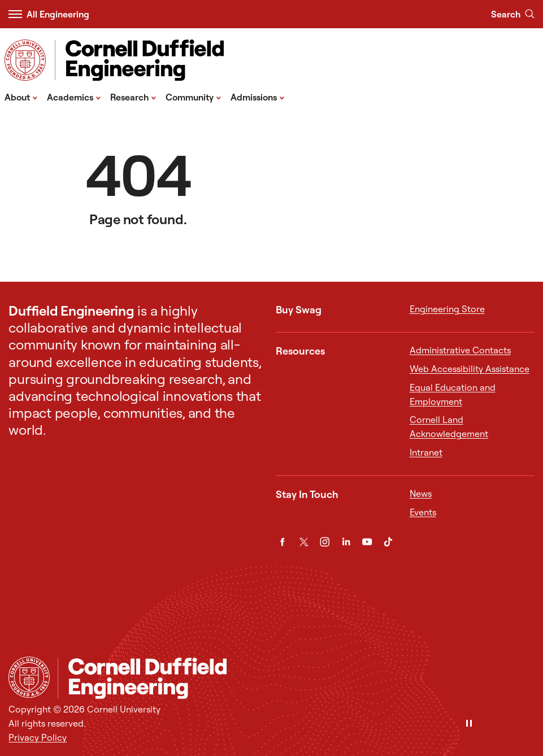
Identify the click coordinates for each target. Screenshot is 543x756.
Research (133, 97)
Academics (74, 97)
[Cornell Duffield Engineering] (296, 678)
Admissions (258, 97)
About (21, 97)
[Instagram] (325, 542)
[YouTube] (367, 542)
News (421, 493)
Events (423, 512)
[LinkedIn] (346, 542)
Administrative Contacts (460, 350)
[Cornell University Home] (29, 677)
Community (194, 97)
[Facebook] (282, 542)
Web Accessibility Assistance (470, 369)
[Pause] (469, 724)
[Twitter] (304, 542)
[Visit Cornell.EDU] (25, 60)
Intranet (426, 452)
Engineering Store (447, 309)
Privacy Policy (38, 737)
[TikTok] (388, 542)
